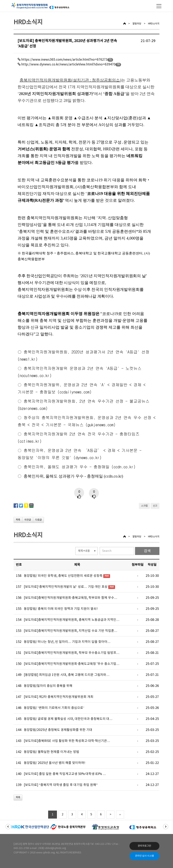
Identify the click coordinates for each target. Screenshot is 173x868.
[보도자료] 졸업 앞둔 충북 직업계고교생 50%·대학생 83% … (65, 774)
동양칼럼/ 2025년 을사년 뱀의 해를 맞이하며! (55, 763)
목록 (18, 520)
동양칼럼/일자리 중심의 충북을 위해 (48, 686)
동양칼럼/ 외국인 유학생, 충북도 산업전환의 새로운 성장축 (63, 576)
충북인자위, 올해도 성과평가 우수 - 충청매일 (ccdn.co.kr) (80, 467)
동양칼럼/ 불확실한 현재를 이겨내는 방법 (51, 752)
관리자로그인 (144, 846)
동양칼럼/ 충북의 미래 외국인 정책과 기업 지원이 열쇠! (61, 609)
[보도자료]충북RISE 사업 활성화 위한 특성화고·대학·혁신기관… (67, 741)
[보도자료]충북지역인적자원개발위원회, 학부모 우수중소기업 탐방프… (72, 653)
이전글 (28, 520)
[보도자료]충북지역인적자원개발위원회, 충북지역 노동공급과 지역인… (72, 620)
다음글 (38, 520)
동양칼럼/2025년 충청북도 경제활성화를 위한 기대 (58, 730)
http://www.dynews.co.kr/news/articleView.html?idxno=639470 (68, 64)
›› (120, 815)
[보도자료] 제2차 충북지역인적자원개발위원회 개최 (59, 697)
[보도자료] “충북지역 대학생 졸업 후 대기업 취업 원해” (61, 785)
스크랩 (144, 506)
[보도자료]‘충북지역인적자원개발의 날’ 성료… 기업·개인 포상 (66, 587)
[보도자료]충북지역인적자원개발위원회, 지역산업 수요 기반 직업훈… (71, 631)
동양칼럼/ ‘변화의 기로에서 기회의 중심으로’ (54, 708)
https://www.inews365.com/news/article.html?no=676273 (64, 60)
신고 (155, 506)
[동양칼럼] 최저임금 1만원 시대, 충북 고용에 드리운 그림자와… (67, 675)
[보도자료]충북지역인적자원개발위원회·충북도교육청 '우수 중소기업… (72, 664)
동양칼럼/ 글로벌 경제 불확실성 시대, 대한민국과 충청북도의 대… (68, 719)
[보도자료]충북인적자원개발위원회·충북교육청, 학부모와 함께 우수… (71, 598)
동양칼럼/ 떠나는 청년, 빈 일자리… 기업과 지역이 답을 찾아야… (67, 642)
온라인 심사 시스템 (144, 856)
